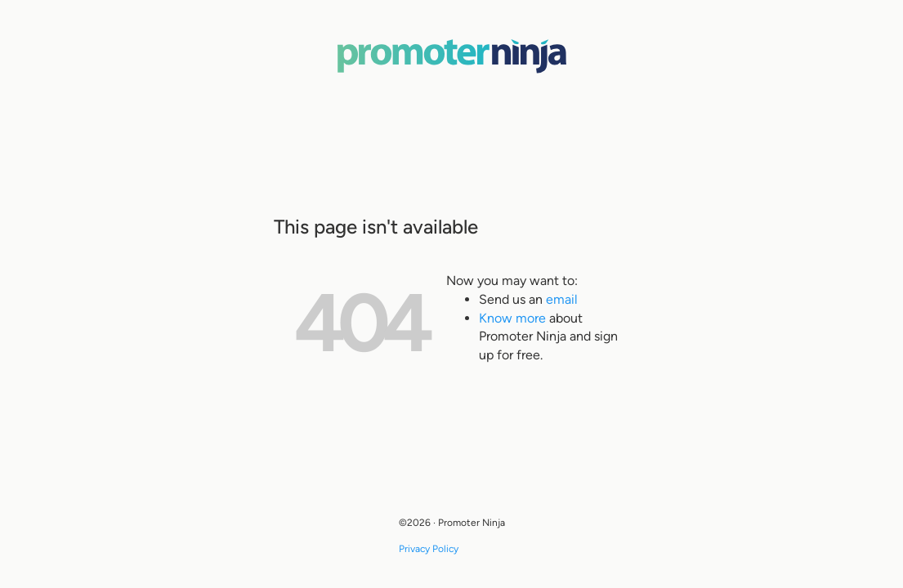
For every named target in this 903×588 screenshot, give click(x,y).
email (562, 299)
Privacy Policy (429, 549)
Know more (512, 318)
